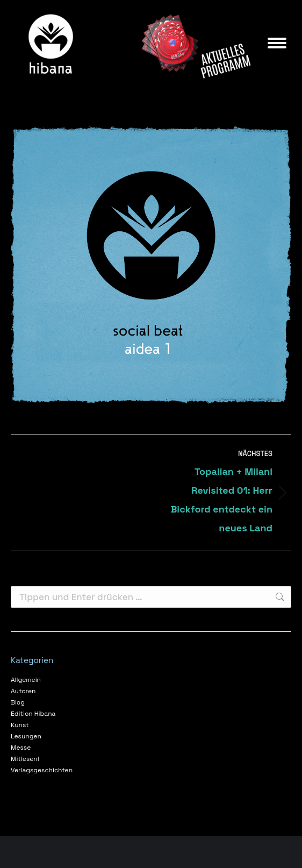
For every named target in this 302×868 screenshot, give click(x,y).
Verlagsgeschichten (42, 770)
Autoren (23, 691)
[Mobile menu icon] (277, 43)
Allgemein (26, 680)
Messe (21, 748)
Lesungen (26, 736)
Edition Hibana (33, 714)
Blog (18, 702)
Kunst (20, 725)
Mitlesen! (25, 759)
